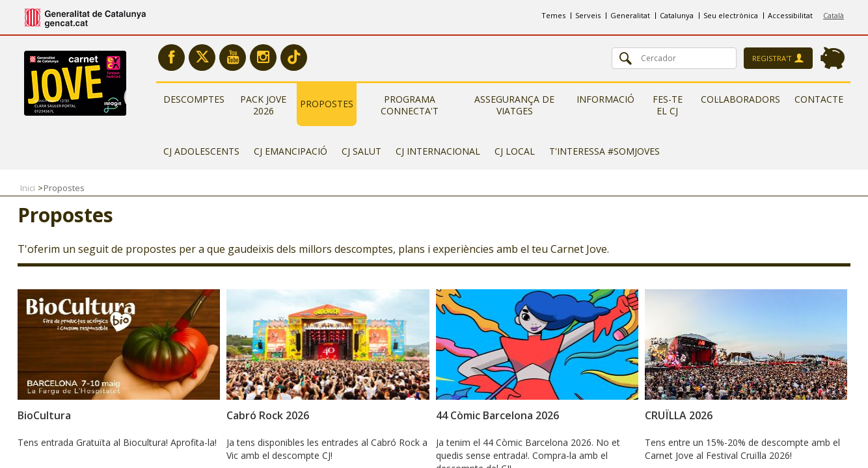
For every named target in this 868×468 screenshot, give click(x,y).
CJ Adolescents (201, 151)
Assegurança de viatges (514, 105)
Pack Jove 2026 (263, 105)
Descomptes (194, 99)
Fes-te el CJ (668, 105)
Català (834, 15)
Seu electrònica (731, 15)
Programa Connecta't (410, 105)
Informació (605, 99)
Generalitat (630, 15)
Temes (553, 15)
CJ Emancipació (291, 151)
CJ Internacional (438, 151)
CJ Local (515, 151)
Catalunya (677, 15)
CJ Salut (361, 151)
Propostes (327, 104)
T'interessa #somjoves (604, 151)
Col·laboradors (740, 99)
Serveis (588, 15)
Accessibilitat (790, 15)
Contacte (819, 99)
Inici (28, 188)
